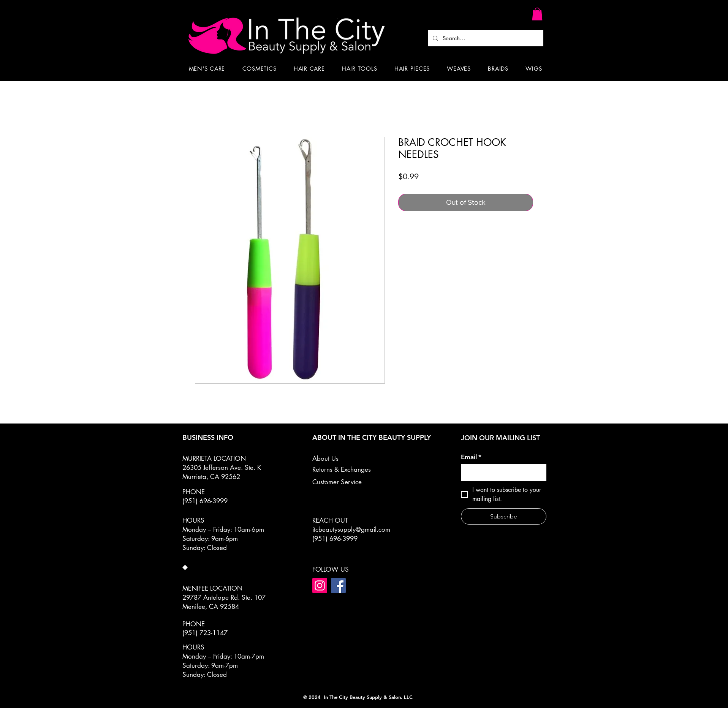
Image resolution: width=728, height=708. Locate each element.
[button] (537, 14)
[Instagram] (320, 586)
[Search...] (485, 38)
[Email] (501, 473)
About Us (325, 458)
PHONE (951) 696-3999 (205, 496)
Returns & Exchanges (342, 469)
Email (471, 457)
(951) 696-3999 (335, 539)
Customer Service (337, 482)
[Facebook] (338, 586)
